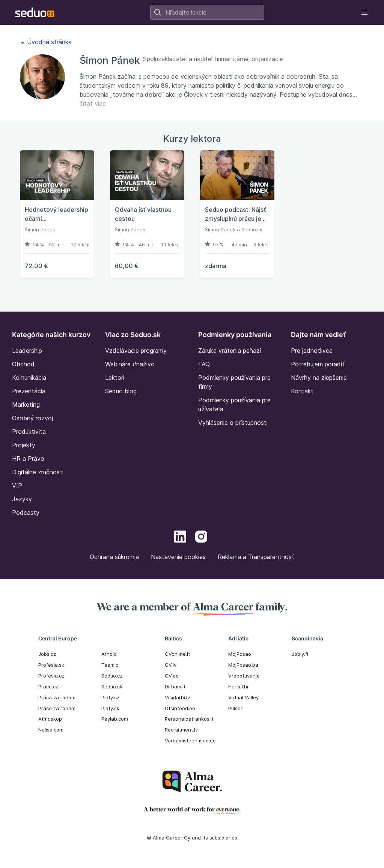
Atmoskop (50, 719)
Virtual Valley (243, 697)
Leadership (27, 351)
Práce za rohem (57, 708)
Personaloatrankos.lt (189, 719)
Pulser (235, 708)
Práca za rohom (57, 697)
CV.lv (171, 665)
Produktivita (29, 432)
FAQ (204, 364)
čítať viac (93, 103)
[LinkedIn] (180, 538)
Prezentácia (29, 391)
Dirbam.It (175, 687)
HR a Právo (28, 459)
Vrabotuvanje (244, 676)
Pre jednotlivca (312, 351)
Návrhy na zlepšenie (319, 378)
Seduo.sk (252, 229)
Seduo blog (121, 391)
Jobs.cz (47, 654)
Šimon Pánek (40, 229)
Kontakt (302, 391)
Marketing (26, 405)
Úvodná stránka (46, 42)
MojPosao (240, 654)
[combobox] (207, 12)
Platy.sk (110, 708)
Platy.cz (110, 697)
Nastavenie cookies (178, 557)
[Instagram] (201, 538)
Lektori (115, 378)
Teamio (110, 665)
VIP (17, 486)
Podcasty (26, 513)
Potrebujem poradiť (318, 364)
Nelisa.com (51, 730)
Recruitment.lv (181, 730)
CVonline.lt (177, 654)
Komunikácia (29, 378)
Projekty (24, 445)
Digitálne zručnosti (38, 472)
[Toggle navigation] (364, 12)
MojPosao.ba (243, 665)
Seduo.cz (112, 676)
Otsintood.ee (180, 708)
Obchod (23, 364)
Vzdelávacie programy (136, 351)
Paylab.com (115, 719)
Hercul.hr (239, 687)
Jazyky (22, 499)
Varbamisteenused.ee (190, 741)
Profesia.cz (51, 676)
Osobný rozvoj (32, 418)
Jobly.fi (300, 654)
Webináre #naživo (130, 364)
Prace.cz (48, 687)
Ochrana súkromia (114, 557)
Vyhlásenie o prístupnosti (233, 423)
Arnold (109, 654)
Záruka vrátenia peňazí (230, 351)
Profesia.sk (51, 665)
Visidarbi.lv (177, 697)
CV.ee (172, 676)
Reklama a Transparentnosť (256, 557)
